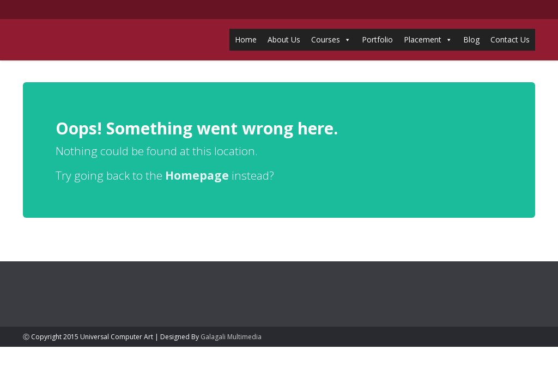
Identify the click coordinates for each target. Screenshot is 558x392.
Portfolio (377, 39)
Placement (423, 39)
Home (246, 39)
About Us (284, 39)
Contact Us (510, 39)
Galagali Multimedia (231, 337)
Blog (471, 39)
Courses (326, 39)
